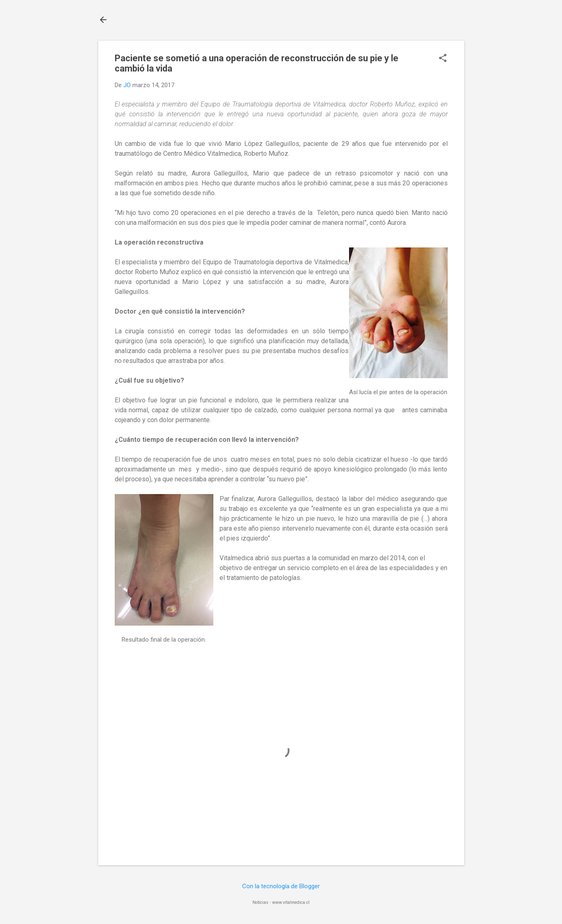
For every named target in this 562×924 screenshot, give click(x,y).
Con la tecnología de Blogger (281, 886)
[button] (443, 59)
